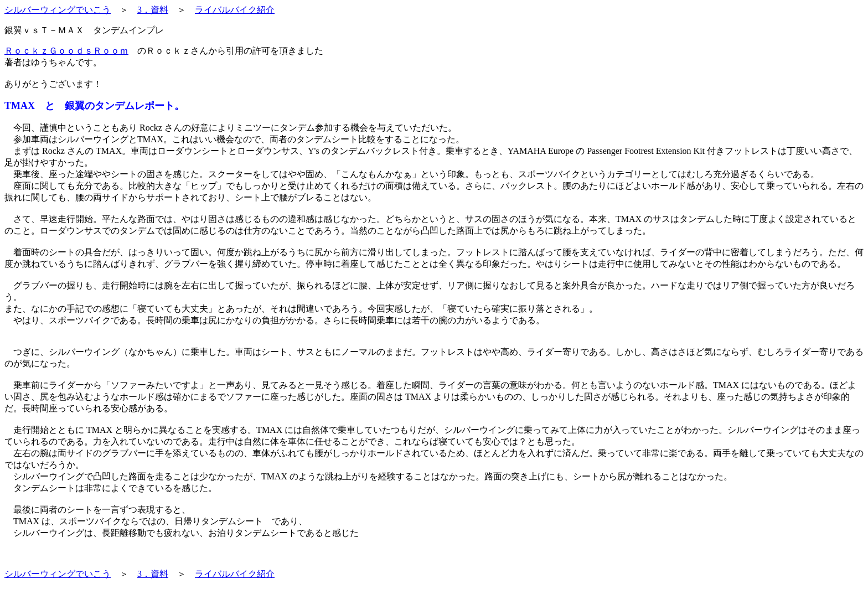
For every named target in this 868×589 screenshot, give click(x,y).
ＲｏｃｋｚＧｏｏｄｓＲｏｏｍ (66, 51)
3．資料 (153, 10)
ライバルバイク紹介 (235, 10)
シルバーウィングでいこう (58, 10)
